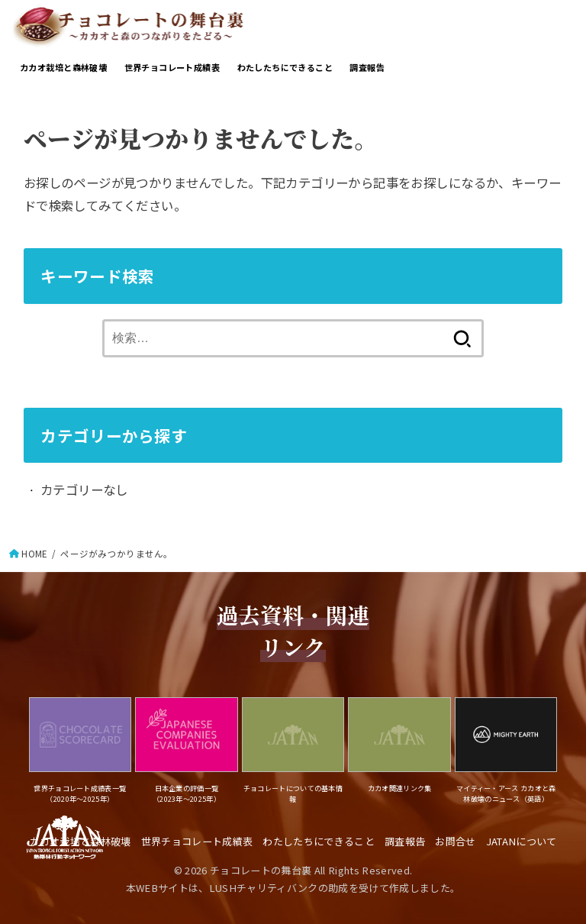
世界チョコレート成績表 (172, 67)
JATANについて (522, 841)
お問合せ (455, 841)
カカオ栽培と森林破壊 (63, 67)
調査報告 (367, 67)
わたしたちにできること (285, 67)
